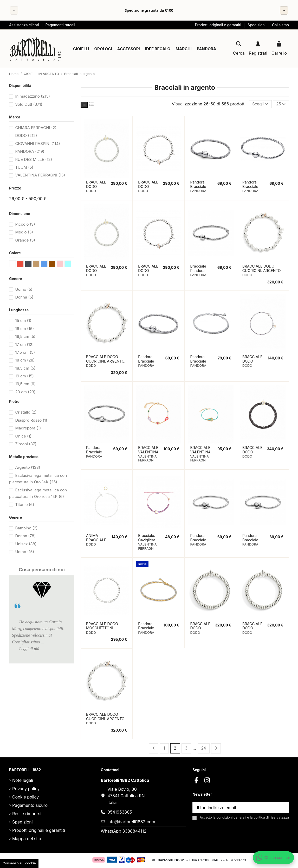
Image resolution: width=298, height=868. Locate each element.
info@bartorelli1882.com (131, 822)
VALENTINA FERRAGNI (40, 175)
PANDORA (30, 151)
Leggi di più (29, 649)
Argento (28, 467)
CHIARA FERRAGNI (36, 128)
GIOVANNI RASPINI (37, 144)
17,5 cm (25, 352)
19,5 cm (25, 384)
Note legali (23, 781)
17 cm (24, 344)
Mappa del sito (27, 839)
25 (281, 104)
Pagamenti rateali (60, 25)
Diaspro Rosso (31, 420)
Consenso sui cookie (19, 863)
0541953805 (120, 813)
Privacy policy (26, 789)
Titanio (25, 505)
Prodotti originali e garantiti (219, 25)
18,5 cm (25, 368)
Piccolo (25, 224)
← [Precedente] (14, 10)
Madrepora (28, 428)
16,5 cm (25, 336)
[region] (149, 10)
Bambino (26, 528)
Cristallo (26, 412)
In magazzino (33, 96)
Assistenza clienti (25, 25)
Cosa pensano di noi (42, 570)
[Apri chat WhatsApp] (273, 858)
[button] (81, 49)
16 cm (24, 329)
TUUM (24, 167)
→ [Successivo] (284, 10)
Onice (23, 436)
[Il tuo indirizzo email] (235, 808)
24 (204, 749)
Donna (24, 297)
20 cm (25, 392)
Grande (25, 240)
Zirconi (26, 444)
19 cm (24, 376)
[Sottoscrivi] (282, 808)
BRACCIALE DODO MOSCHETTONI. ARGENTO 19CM (102, 628)
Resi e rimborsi (27, 814)
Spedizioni (257, 25)
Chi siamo (280, 25)
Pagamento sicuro (30, 806)
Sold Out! (29, 104)
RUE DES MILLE (34, 159)
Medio (24, 232)
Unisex (26, 544)
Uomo (24, 289)
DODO (26, 135)
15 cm (23, 321)
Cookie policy (25, 798)
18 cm (25, 360)
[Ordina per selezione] (259, 104)
